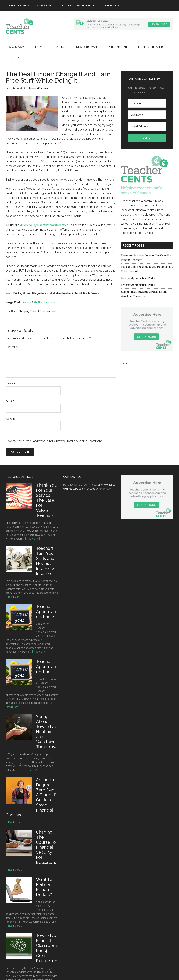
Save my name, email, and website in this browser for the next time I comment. (54, 441)
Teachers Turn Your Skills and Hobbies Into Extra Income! (46, 561)
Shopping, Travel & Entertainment (37, 311)
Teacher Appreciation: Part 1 (138, 285)
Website (11, 419)
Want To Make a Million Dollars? (44, 887)
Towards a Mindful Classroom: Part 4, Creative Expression (47, 948)
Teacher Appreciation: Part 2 (138, 278)
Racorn (27, 302)
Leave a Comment (39, 88)
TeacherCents (39, 26)
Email (10, 401)
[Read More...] (32, 539)
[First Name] (147, 103)
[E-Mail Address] (147, 126)
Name (10, 384)
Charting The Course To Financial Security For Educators (46, 847)
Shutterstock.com (44, 302)
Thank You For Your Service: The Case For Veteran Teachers (46, 500)
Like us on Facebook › (86, 489)
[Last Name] (147, 115)
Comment (13, 347)
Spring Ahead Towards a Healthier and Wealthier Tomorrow (46, 732)
